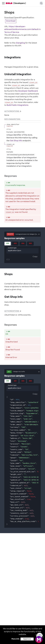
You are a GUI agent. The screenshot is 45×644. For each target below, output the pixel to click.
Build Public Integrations (17, 105)
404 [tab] (23, 244)
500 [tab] (30, 244)
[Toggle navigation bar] (3, 3)
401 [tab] (15, 381)
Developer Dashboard (28, 91)
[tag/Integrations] (3, 58)
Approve (27, 639)
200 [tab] (8, 244)
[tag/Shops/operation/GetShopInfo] (3, 297)
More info (15, 639)
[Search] (41, 3)
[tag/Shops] (3, 274)
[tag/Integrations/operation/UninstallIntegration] (3, 74)
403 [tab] (15, 244)
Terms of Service (12, 32)
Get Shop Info (16, 141)
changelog (20, 43)
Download (11, 21)
